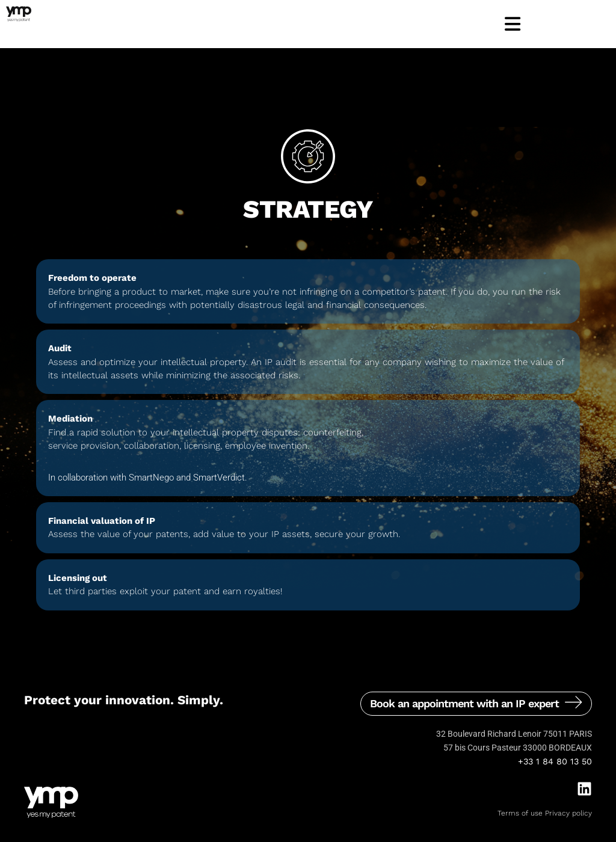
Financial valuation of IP (102, 521)
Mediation (70, 419)
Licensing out (78, 578)
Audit (60, 348)
